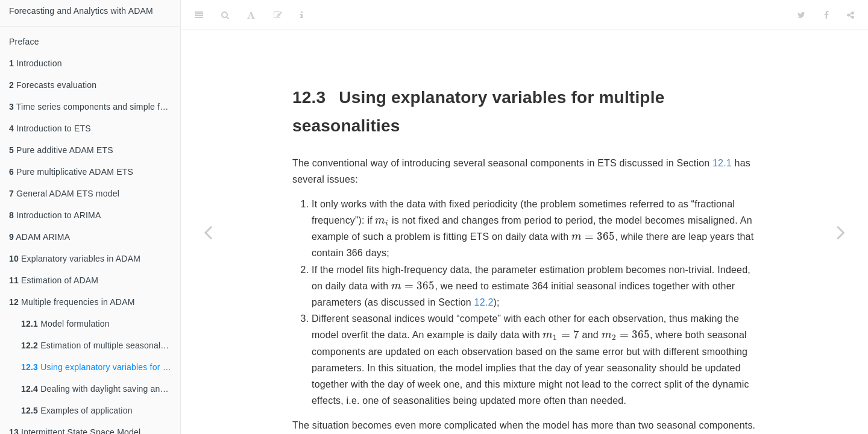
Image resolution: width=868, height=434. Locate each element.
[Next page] (841, 232)
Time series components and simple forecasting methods (95, 107)
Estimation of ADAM (54, 280)
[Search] (225, 15)
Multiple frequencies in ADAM (72, 302)
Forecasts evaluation (53, 85)
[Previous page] (208, 232)
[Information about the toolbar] (302, 15)
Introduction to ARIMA (55, 215)
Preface (24, 42)
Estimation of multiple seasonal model (101, 345)
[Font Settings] (251, 15)
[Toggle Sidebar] (199, 15)
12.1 (722, 163)
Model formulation (65, 324)
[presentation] (382, 222)
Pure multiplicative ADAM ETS (71, 172)
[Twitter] (801, 15)
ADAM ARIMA (39, 237)
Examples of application (77, 410)
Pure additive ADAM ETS (61, 150)
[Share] (851, 15)
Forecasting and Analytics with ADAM (81, 11)
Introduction (36, 63)
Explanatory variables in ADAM (75, 259)
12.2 (484, 302)
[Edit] (278, 15)
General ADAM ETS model (64, 193)
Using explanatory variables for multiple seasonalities (101, 367)
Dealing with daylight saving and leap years (101, 389)
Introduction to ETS (50, 128)
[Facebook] (826, 15)
